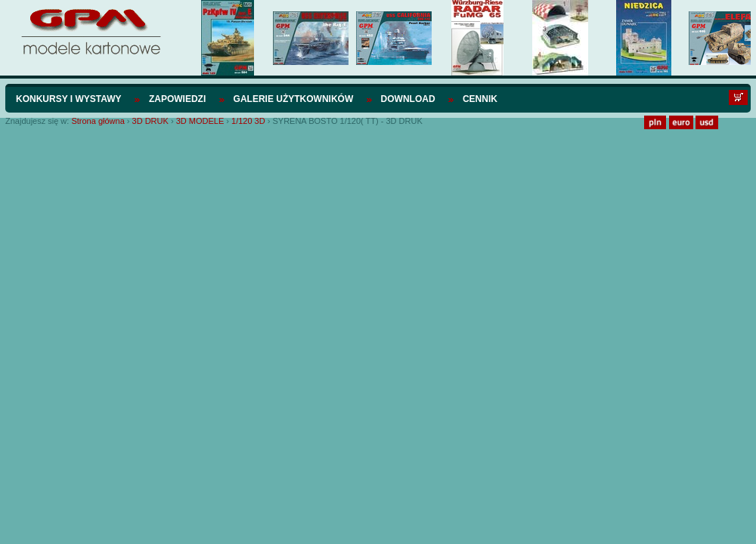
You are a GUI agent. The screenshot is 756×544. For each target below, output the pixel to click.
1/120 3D (248, 121)
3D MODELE (201, 121)
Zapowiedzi (177, 99)
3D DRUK (152, 121)
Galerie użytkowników (294, 99)
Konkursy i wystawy (69, 99)
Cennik (480, 99)
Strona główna (98, 121)
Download (408, 99)
